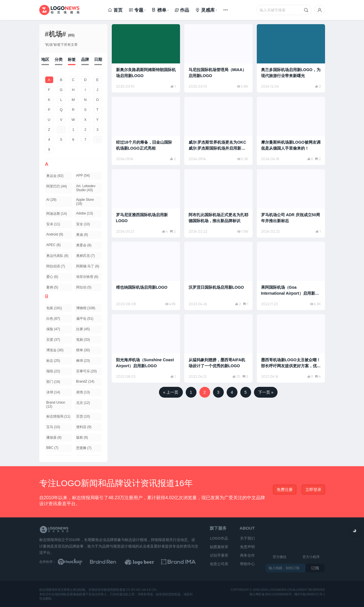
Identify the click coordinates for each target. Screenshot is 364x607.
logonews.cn (280, 590)
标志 (53, 361)
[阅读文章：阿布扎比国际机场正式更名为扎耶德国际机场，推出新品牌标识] (218, 203)
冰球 (53, 392)
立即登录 (313, 490)
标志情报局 (58, 416)
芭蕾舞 (84, 448)
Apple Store (85, 202)
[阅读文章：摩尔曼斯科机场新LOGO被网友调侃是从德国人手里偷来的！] (291, 131)
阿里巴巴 (57, 186)
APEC (54, 245)
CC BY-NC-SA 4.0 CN (141, 590)
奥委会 (84, 245)
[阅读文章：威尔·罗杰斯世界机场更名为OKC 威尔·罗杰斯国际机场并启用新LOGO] (218, 131)
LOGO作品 (219, 538)
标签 (72, 59)
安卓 (53, 224)
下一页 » (266, 392)
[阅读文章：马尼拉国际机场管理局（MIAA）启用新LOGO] (218, 58)
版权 (82, 437)
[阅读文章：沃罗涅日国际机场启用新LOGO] (218, 276)
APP (83, 176)
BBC (52, 448)
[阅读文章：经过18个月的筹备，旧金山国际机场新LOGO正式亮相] (146, 131)
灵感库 (205, 10)
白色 (53, 319)
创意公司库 (219, 564)
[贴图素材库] (75, 562)
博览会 (55, 350)
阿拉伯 (84, 287)
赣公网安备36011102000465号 (271, 594)
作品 (182, 10)
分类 (59, 59)
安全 (83, 224)
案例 (52, 287)
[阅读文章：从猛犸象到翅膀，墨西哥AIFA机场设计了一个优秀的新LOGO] (218, 348)
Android (55, 234)
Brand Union (56, 404)
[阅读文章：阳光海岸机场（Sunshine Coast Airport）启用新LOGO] (146, 348)
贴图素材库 (219, 547)
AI (51, 200)
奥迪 (82, 235)
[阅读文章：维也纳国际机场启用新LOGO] (146, 276)
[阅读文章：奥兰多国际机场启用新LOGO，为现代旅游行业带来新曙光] (291, 58)
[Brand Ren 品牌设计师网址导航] (110, 562)
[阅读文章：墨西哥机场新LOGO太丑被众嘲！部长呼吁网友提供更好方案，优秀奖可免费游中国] (291, 348)
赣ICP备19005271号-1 (309, 594)
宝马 (53, 427)
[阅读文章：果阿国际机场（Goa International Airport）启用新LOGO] (291, 276)
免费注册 (285, 490)
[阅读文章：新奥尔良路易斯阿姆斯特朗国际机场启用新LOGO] (146, 58)
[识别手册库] (181, 562)
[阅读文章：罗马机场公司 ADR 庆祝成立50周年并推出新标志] (291, 203)
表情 (83, 392)
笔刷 (83, 340)
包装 (54, 308)
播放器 (54, 437)
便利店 (84, 427)
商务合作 (247, 555)
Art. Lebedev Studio (86, 188)
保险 (53, 329)
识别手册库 (219, 555)
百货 (83, 416)
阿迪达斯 (57, 214)
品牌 (85, 59)
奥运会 (55, 176)
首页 (115, 10)
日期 (98, 59)
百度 (53, 340)
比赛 (83, 329)
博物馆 (86, 308)
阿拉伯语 (56, 266)
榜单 (159, 10)
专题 (136, 10)
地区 (45, 59)
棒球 (83, 361)
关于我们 (247, 538)
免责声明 (247, 547)
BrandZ (85, 381)
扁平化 (85, 319)
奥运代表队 (57, 256)
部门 (53, 382)
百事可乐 (87, 371)
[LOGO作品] (146, 562)
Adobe (85, 213)
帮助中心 (247, 564)
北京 (83, 403)
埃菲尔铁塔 (87, 277)
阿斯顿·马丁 (88, 266)
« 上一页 (171, 392)
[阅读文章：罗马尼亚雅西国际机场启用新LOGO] (146, 203)
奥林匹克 (86, 256)
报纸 (53, 371)
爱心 (52, 277)
